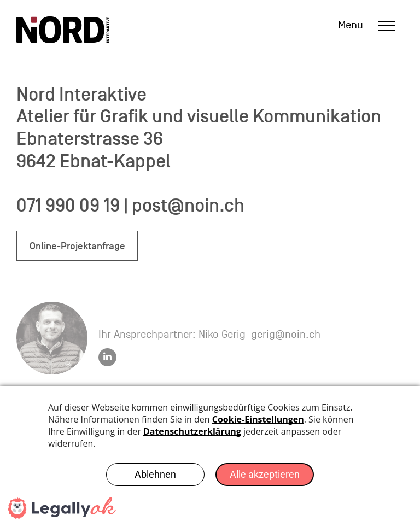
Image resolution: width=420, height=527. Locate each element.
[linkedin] (107, 359)
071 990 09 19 (68, 205)
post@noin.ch (188, 205)
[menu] (387, 26)
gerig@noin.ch (286, 335)
